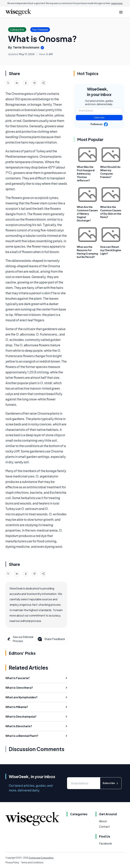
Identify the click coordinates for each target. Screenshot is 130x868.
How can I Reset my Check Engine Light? (111, 250)
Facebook (105, 843)
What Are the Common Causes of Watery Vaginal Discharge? (87, 214)
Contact (104, 827)
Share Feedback (51, 639)
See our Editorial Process (20, 639)
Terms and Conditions (32, 863)
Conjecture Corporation (41, 858)
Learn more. (117, 3)
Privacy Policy (12, 863)
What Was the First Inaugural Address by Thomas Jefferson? (86, 174)
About (103, 821)
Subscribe (99, 118)
